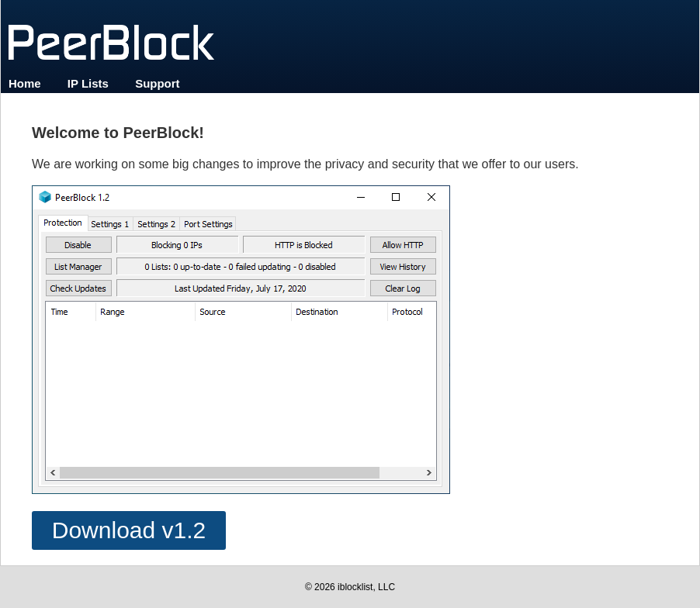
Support (158, 83)
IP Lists (88, 83)
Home (25, 83)
